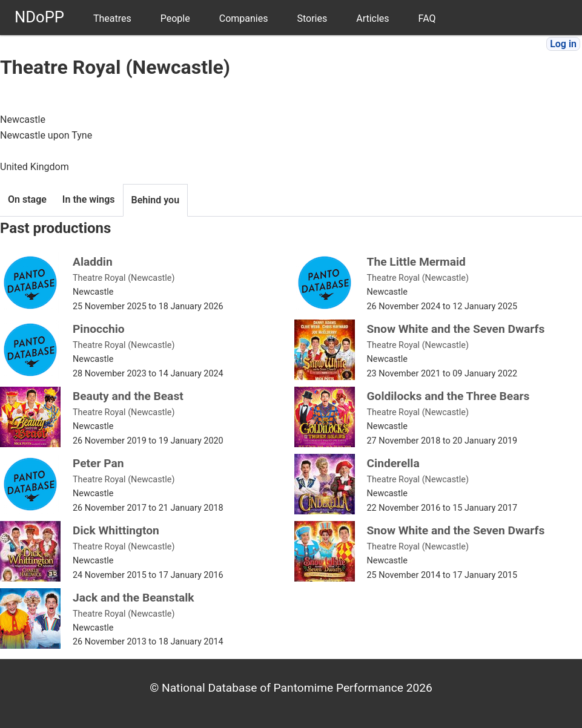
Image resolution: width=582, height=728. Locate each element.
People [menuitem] (175, 18)
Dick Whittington (116, 530)
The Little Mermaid (416, 262)
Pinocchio (99, 329)
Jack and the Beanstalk (134, 598)
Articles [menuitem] (372, 18)
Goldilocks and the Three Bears (448, 396)
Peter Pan (98, 463)
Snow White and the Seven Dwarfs (456, 329)
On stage (27, 199)
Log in (563, 44)
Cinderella (393, 463)
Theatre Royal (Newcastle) (124, 278)
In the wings (89, 199)
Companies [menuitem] (244, 18)
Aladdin (93, 262)
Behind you (156, 200)
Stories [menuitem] (312, 18)
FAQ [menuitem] (427, 18)
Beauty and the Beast (128, 396)
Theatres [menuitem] (112, 18)
